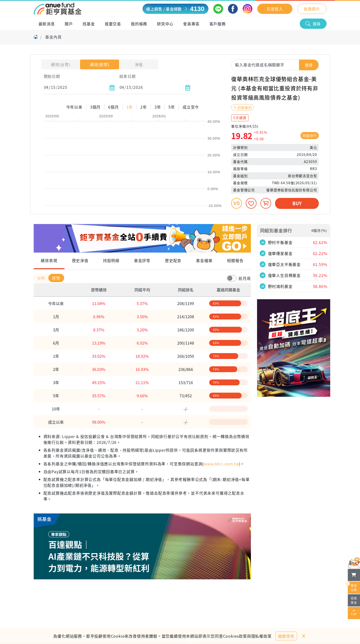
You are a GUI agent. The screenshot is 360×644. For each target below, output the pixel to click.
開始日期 (52, 76)
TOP (354, 613)
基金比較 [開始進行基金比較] (352, 587)
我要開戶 (312, 9)
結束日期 (128, 76)
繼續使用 (286, 636)
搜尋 (313, 24)
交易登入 (275, 9)
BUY (297, 203)
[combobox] (275, 65)
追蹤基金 (354, 600)
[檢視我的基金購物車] (354, 575)
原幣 (56, 278)
